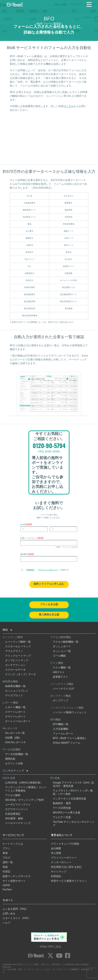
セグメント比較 (14, 763)
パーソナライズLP (63, 689)
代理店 (6, 872)
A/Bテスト (59, 672)
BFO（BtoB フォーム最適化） (70, 738)
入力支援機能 (61, 729)
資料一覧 (8, 862)
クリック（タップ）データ (20, 674)
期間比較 (10, 759)
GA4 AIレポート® (15, 742)
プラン (6, 848)
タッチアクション (15, 665)
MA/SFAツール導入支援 (67, 813)
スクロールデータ (15, 670)
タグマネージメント (17, 809)
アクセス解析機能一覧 (66, 642)
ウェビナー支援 (62, 817)
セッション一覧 (62, 651)
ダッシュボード (62, 646)
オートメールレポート (18, 721)
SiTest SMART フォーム (67, 743)
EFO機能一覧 (61, 724)
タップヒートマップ (17, 660)
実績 (5, 867)
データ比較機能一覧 (17, 754)
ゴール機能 (59, 656)
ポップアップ (61, 701)
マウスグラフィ (14, 651)
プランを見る (49, 604)
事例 (5, 853)
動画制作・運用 (62, 803)
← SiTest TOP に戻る (49, 947)
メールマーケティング (18, 823)
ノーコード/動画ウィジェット (70, 712)
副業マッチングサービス (17, 876)
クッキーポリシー (61, 862)
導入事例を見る (49, 615)
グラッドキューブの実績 (65, 844)
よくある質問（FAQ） (15, 909)
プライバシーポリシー (48, 570)
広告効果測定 (13, 814)
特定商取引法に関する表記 (66, 867)
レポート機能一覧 (15, 707)
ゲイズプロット (14, 695)
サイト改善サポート (14, 881)
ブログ (6, 858)
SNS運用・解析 (14, 818)
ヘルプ (6, 923)
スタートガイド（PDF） (17, 918)
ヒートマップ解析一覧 (18, 642)
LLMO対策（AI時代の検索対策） (24, 783)
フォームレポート (63, 733)
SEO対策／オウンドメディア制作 (24, 800)
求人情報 (56, 853)
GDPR (6, 885)
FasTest (7, 890)
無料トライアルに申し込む (49, 584)
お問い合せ (9, 914)
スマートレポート (15, 712)
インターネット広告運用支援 (69, 799)
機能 (5, 630)
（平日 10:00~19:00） (49, 452)
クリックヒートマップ (18, 656)
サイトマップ (59, 872)
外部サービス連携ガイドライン (69, 881)
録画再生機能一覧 (15, 686)
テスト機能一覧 (62, 668)
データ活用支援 (62, 808)
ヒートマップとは (13, 844)
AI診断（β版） (13, 738)
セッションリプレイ (17, 691)
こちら (70, 106)
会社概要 (56, 848)
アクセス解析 (13, 795)
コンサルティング (13, 771)
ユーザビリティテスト (18, 805)
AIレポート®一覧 (15, 733)
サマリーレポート (15, 717)
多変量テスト (61, 677)
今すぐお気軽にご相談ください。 (49, 436)
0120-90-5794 (49, 446)
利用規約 (30, 570)
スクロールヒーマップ (18, 646)
